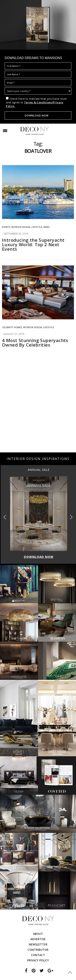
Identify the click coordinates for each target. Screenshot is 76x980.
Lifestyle (37, 227)
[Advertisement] (38, 410)
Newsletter (38, 944)
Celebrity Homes (12, 327)
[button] (71, 517)
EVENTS (6, 227)
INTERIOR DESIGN (21, 227)
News (46, 227)
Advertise (38, 939)
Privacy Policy (38, 960)
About (38, 934)
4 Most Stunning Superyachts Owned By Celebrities (35, 342)
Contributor (38, 950)
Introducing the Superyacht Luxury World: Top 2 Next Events (33, 244)
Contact (38, 955)
